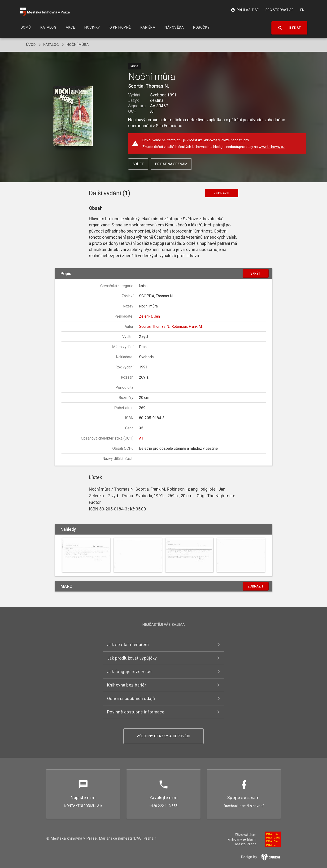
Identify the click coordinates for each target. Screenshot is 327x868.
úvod (31, 45)
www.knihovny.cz (272, 147)
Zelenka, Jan (149, 316)
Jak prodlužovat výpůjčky (132, 658)
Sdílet (138, 164)
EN (302, 10)
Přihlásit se (245, 10)
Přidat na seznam (171, 164)
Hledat (289, 28)
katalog (51, 45)
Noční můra (78, 45)
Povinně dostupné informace (136, 712)
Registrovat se (280, 10)
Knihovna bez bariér (127, 685)
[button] (73, 116)
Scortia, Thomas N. (149, 86)
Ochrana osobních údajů (131, 698)
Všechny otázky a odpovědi (163, 736)
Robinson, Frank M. (187, 326)
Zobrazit (222, 193)
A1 (141, 438)
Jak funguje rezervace (129, 672)
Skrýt (256, 273)
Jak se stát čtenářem (128, 645)
